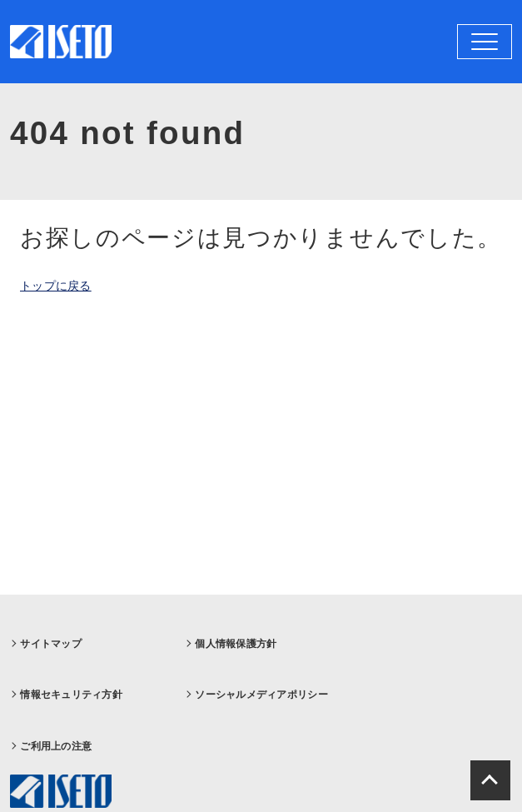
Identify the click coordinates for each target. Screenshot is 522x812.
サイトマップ (51, 644)
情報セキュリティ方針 (71, 695)
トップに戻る (56, 286)
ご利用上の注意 (56, 746)
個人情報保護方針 (236, 644)
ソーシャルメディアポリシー (261, 695)
